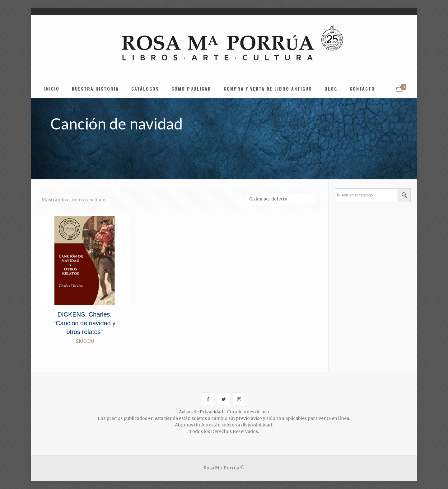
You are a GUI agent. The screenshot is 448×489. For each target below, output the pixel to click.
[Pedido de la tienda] (282, 199)
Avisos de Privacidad (201, 412)
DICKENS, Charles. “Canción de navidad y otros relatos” (84, 323)
